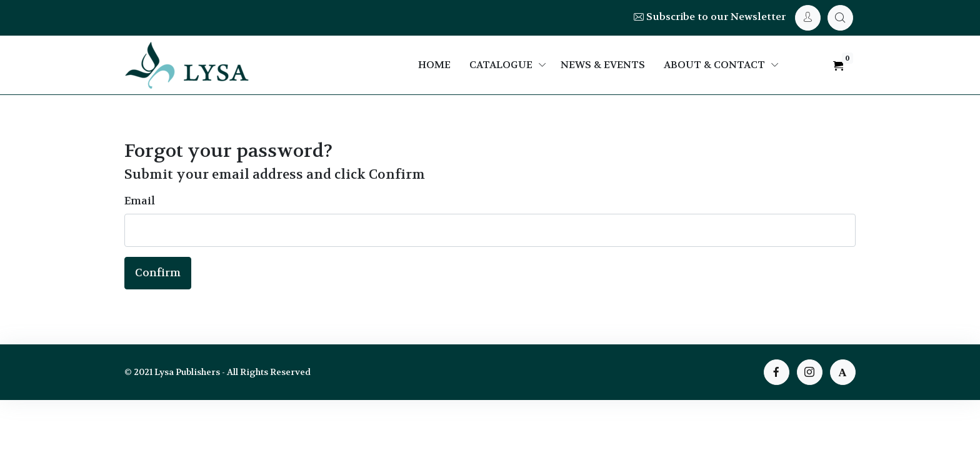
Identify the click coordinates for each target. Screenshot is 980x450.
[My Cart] (840, 18)
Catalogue (501, 65)
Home (434, 65)
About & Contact (714, 65)
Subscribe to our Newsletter (710, 17)
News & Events (603, 65)
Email (140, 201)
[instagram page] (810, 372)
